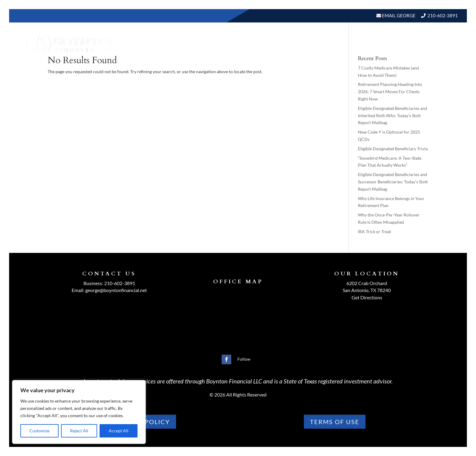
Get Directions (367, 297)
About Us (233, 42)
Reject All (79, 431)
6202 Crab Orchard (367, 283)
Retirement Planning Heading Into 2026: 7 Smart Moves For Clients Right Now (390, 92)
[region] (79, 412)
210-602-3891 (443, 15)
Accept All (119, 431)
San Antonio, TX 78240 (367, 290)
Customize (39, 431)
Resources (316, 42)
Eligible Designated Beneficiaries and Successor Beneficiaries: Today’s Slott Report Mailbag (393, 182)
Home (205, 42)
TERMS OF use (335, 422)
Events (382, 42)
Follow (244, 359)
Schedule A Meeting (427, 42)
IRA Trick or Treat (374, 231)
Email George (398, 15)
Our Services (276, 42)
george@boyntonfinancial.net (116, 290)
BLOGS (351, 42)
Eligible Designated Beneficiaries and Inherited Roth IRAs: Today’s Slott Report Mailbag (393, 116)
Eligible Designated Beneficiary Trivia (393, 149)
